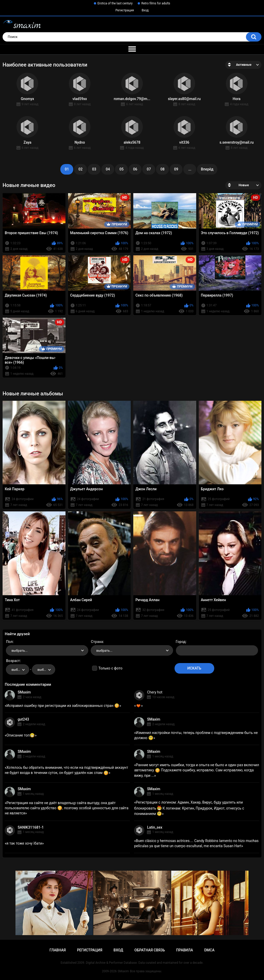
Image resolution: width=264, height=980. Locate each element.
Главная (58, 950)
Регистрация (125, 10)
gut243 (23, 719)
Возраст (13, 661)
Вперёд (207, 169)
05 (121, 169)
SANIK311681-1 (31, 827)
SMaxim (24, 692)
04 (108, 169)
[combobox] (47, 650)
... (190, 169)
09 (176, 169)
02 (80, 169)
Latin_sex (155, 827)
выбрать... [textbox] (19, 651)
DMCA (209, 950)
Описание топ (21, 735)
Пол (9, 642)
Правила (184, 950)
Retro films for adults (156, 3)
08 (162, 169)
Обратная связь (150, 950)
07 (149, 169)
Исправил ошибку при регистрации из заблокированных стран (63, 706)
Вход (145, 10)
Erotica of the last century (115, 3)
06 (135, 169)
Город (181, 642)
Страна (97, 642)
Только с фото (110, 668)
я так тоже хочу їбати (24, 843)
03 (94, 169)
